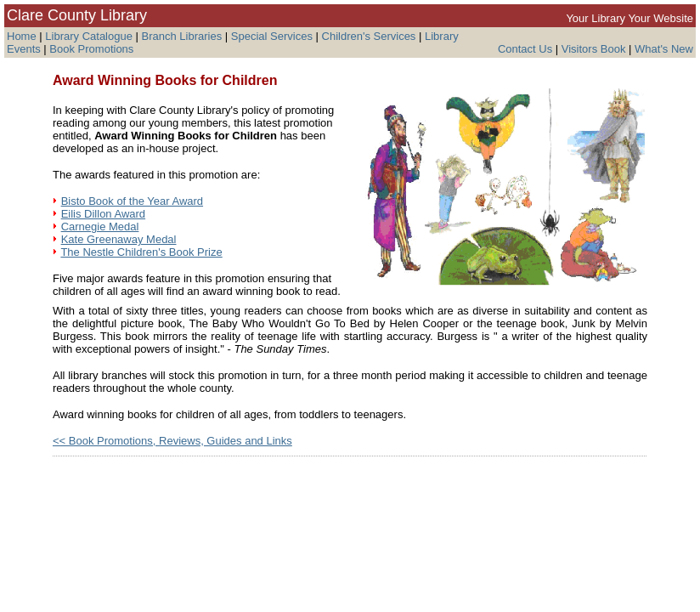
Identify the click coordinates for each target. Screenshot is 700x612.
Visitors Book (594, 49)
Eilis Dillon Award (103, 214)
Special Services (272, 36)
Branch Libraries (182, 36)
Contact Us (525, 49)
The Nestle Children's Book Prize (141, 252)
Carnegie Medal (100, 227)
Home (22, 36)
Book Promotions (91, 49)
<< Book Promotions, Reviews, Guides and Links (172, 441)
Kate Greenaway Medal (119, 239)
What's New (664, 49)
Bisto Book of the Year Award (132, 201)
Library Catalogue (89, 36)
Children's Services (369, 36)
